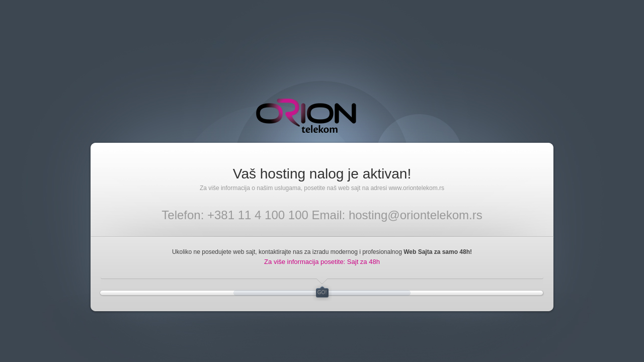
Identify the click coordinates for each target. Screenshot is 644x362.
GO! (322, 292)
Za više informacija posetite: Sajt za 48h (322, 262)
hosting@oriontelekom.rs (416, 215)
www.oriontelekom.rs (416, 188)
